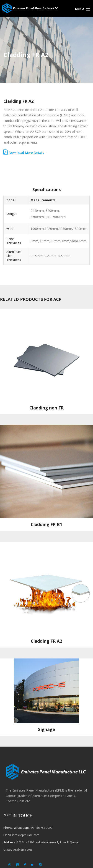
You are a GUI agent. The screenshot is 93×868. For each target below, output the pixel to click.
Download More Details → (26, 153)
